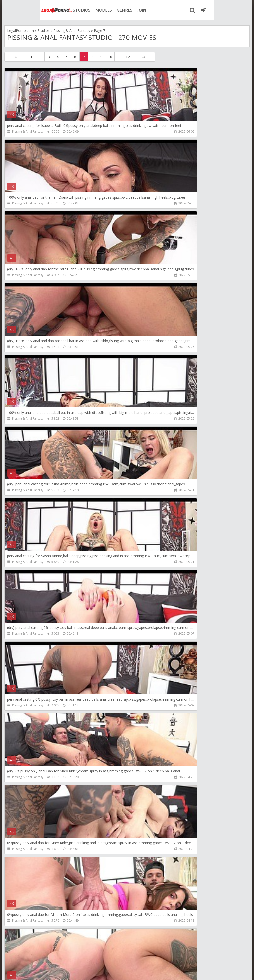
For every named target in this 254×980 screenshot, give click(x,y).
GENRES (94, 10)
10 (110, 57)
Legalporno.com (22, 10)
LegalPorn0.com (44, 971)
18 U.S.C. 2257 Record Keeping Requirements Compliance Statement (166, 971)
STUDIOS (51, 10)
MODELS (73, 10)
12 (128, 57)
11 (119, 57)
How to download (78, 956)
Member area (42, 956)
